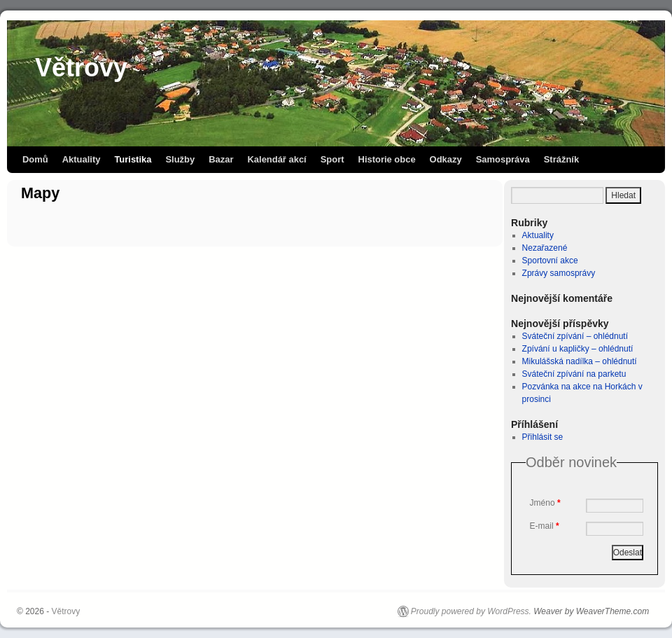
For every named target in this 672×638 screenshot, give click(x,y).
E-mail (545, 526)
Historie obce (387, 159)
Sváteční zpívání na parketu (574, 374)
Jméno (545, 503)
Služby (180, 159)
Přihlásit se (543, 437)
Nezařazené (545, 248)
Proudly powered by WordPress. (471, 611)
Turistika (133, 159)
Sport (332, 159)
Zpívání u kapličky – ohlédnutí (578, 349)
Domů (35, 159)
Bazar (221, 159)
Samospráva (503, 159)
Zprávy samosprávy (559, 273)
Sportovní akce (550, 261)
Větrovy (81, 68)
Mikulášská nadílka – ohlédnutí (580, 361)
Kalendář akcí (276, 159)
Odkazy (446, 159)
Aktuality (82, 159)
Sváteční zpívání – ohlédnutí (575, 336)
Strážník (561, 159)
